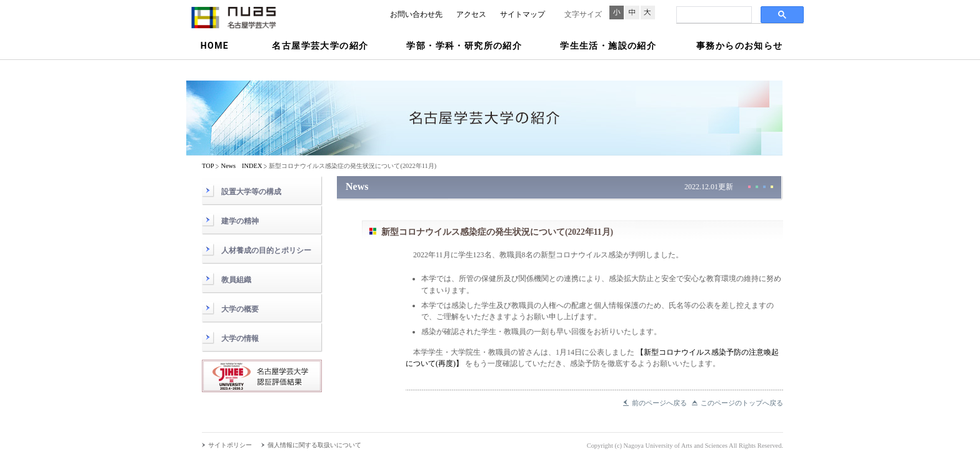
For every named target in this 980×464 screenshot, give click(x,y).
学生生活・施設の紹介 (608, 46)
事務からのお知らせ (740, 46)
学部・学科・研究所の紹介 (464, 46)
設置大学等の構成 (251, 192)
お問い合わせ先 (416, 14)
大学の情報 (240, 338)
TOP (208, 166)
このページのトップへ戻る (742, 403)
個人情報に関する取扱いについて (314, 445)
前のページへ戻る (659, 403)
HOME (215, 46)
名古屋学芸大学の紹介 (320, 46)
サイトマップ (522, 14)
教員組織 (236, 280)
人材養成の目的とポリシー (266, 250)
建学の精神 (240, 221)
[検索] (713, 15)
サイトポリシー (230, 445)
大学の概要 (240, 309)
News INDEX (241, 166)
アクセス (471, 14)
